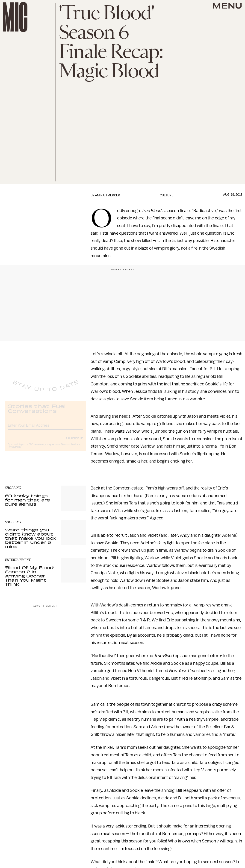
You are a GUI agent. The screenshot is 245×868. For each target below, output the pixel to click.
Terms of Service (70, 448)
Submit (74, 441)
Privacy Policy (15, 451)
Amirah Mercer (108, 195)
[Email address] (45, 428)
